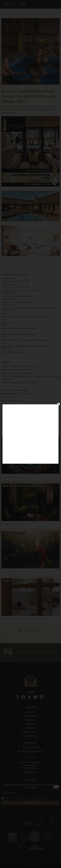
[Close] (59, 404)
